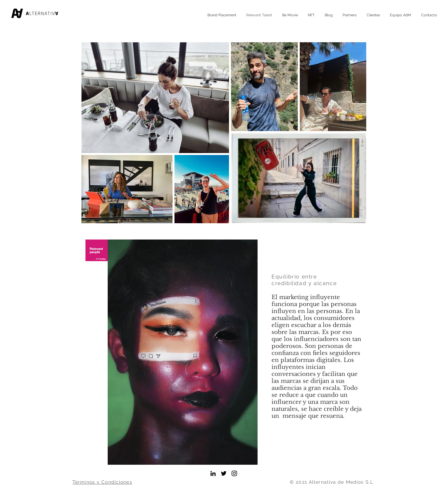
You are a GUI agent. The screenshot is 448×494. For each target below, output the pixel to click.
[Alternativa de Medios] (224, 473)
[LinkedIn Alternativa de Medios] (213, 473)
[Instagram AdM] (234, 473)
